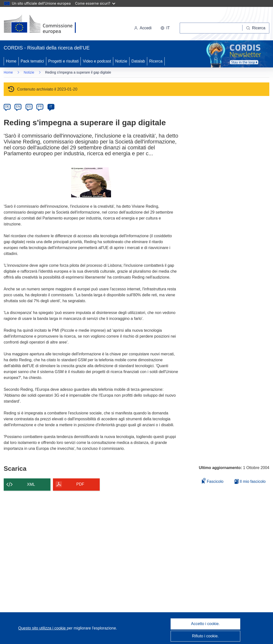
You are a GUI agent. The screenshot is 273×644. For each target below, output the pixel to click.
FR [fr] (40, 107)
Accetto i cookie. (205, 624)
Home (11, 61)
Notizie (121, 61)
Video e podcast (97, 61)
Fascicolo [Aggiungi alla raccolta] (213, 481)
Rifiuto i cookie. (205, 636)
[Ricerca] (256, 28)
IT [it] (51, 107)
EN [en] (18, 107)
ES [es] (29, 107)
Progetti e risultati (64, 61)
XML (31, 484)
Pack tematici (32, 61)
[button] (165, 28)
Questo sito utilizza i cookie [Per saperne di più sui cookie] (42, 628)
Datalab (138, 61)
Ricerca (156, 61)
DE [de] (7, 107)
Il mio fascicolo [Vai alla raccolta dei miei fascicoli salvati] (250, 481)
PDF (80, 484)
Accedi (143, 28)
